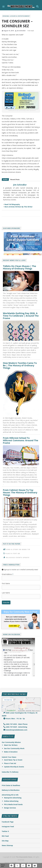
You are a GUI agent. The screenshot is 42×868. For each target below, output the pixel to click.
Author (5, 180)
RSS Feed (5, 836)
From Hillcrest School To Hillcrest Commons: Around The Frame (21, 440)
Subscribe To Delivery (10, 772)
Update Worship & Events (14, 767)
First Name (6, 583)
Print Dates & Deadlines (11, 785)
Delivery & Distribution (11, 790)
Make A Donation (11, 752)
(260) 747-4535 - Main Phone (15, 724)
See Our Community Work (14, 748)
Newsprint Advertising (13, 798)
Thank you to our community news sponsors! (22, 110)
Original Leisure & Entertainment (16, 16)
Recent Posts (15, 180)
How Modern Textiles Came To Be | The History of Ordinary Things (20, 366)
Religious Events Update (18, 558)
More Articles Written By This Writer (18, 207)
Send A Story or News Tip (18, 549)
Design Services (10, 808)
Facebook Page (8, 822)
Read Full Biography (12, 204)
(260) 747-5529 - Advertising (15, 727)
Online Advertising (11, 801)
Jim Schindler (21, 31)
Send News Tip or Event (13, 760)
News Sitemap (7, 845)
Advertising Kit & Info (10, 795)
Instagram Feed (8, 826)
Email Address (8, 574)
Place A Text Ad (13, 554)
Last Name (6, 593)
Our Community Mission (11, 742)
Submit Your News (9, 757)
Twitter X (5, 831)
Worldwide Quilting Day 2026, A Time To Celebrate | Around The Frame (21, 316)
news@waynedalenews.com (15, 730)
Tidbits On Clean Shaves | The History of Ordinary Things (19, 267)
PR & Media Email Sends (13, 804)
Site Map (5, 841)
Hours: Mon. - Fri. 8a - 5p (14, 719)
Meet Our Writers (11, 745)
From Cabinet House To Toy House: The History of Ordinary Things (20, 493)
